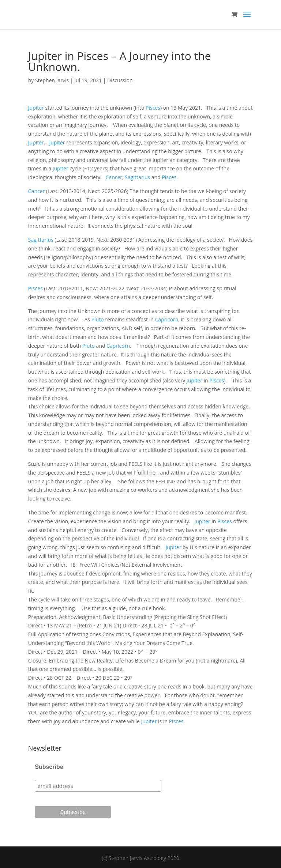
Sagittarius (137, 177)
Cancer (114, 177)
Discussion (120, 80)
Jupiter (36, 108)
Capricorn (166, 319)
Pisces (153, 108)
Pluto (98, 319)
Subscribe (49, 767)
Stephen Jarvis (52, 80)
